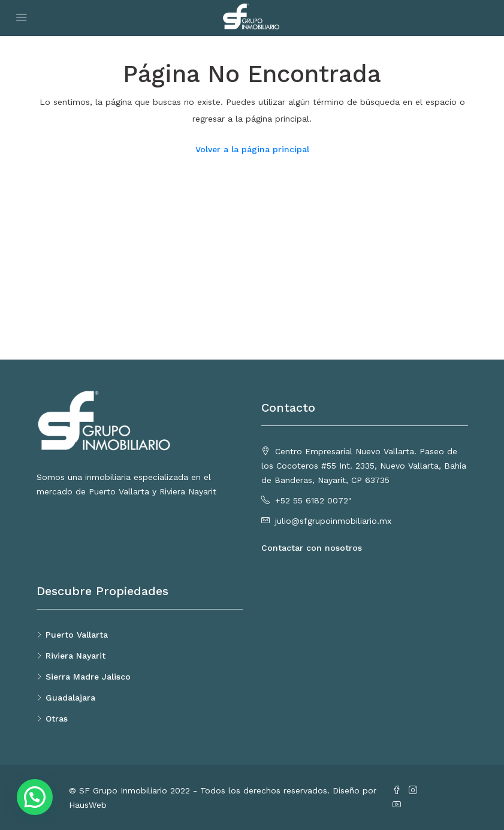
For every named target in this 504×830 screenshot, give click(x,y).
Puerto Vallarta (77, 635)
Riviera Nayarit (76, 656)
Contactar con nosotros (312, 548)
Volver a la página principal (252, 149)
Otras (57, 719)
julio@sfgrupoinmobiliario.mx (333, 521)
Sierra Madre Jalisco (88, 677)
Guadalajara (70, 698)
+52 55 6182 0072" (313, 500)
